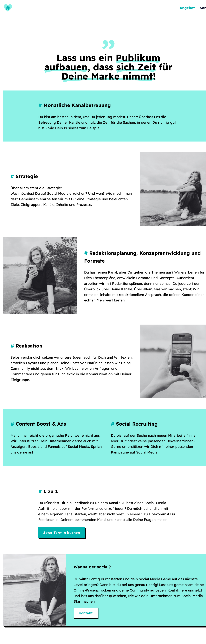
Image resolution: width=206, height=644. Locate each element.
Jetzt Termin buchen (62, 533)
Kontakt (86, 613)
